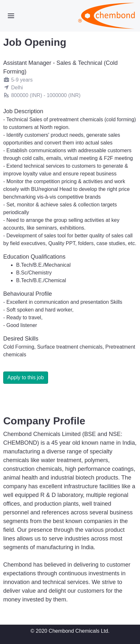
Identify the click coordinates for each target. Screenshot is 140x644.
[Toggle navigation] (11, 16)
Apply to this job (26, 377)
